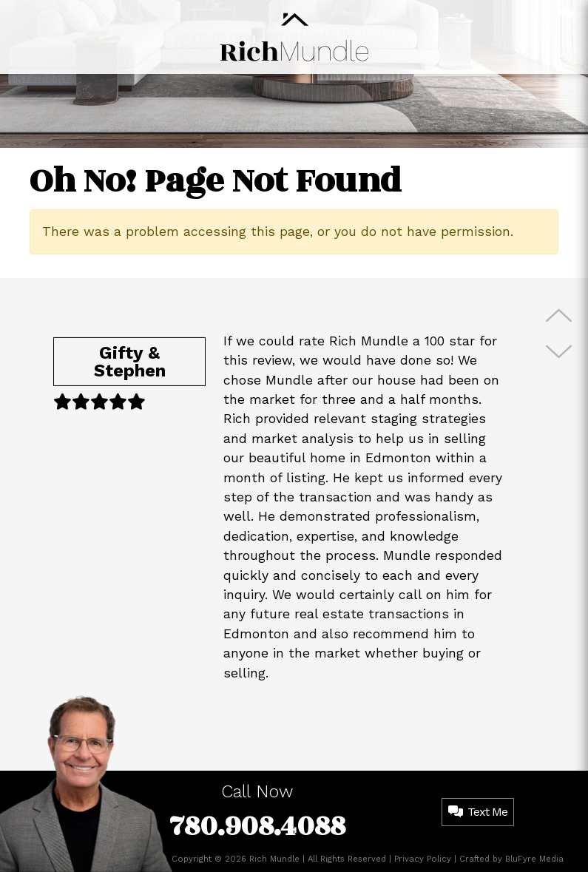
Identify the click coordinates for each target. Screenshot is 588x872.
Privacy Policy (423, 859)
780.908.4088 (257, 827)
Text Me (478, 812)
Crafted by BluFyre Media (511, 859)
